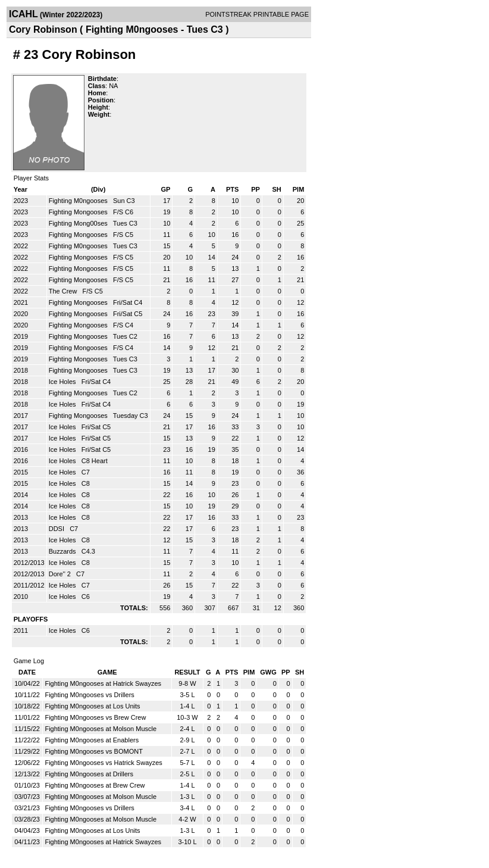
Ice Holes (63, 382)
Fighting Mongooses (79, 212)
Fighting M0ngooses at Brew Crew (95, 785)
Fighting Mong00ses (79, 223)
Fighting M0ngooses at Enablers (92, 740)
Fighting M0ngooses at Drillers (89, 774)
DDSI (57, 529)
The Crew (64, 291)
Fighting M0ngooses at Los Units (92, 706)
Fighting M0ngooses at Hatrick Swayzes (103, 683)
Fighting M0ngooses (79, 201)
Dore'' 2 (61, 574)
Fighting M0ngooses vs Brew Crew (95, 717)
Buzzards (63, 551)
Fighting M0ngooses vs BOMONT (93, 751)
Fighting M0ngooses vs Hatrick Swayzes (103, 763)
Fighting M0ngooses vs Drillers (89, 695)
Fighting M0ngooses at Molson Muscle (101, 729)
